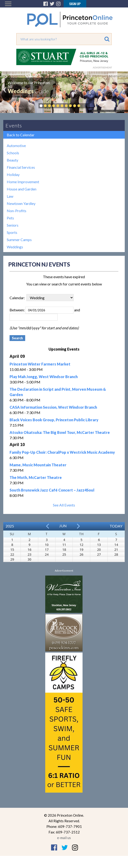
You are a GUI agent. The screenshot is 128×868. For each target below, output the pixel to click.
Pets (10, 218)
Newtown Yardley (21, 203)
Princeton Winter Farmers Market (40, 364)
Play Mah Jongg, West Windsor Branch (44, 377)
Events (14, 125)
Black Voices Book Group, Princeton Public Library (54, 420)
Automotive (16, 146)
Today (116, 526)
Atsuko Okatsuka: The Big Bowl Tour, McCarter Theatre (60, 432)
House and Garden (22, 189)
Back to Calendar (21, 135)
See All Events (64, 505)
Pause (86, 106)
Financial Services (21, 167)
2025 (10, 526)
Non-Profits (17, 211)
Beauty (12, 160)
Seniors (13, 225)
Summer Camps (19, 240)
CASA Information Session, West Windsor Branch (53, 407)
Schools (13, 153)
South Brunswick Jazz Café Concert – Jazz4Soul (52, 490)
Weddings (15, 247)
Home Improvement (23, 182)
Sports (12, 232)
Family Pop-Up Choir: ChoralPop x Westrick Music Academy (62, 452)
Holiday (13, 174)
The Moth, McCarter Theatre (36, 477)
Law (10, 196)
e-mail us (64, 838)
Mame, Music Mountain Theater (38, 465)
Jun (63, 526)
